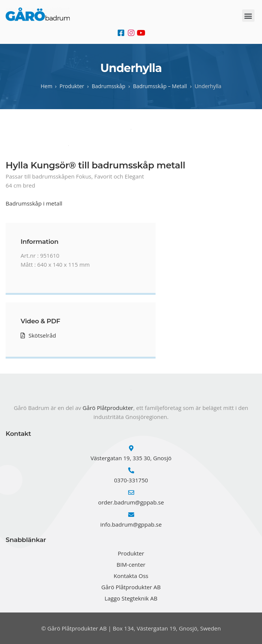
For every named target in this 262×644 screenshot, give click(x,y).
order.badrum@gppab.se (131, 502)
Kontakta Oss (131, 576)
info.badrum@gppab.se (131, 524)
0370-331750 (131, 480)
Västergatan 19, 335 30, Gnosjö (131, 458)
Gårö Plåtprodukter (108, 408)
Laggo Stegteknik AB (131, 598)
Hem (46, 86)
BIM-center (131, 564)
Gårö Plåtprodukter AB (131, 587)
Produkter (131, 553)
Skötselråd (42, 335)
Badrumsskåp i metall (34, 203)
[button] (248, 16)
